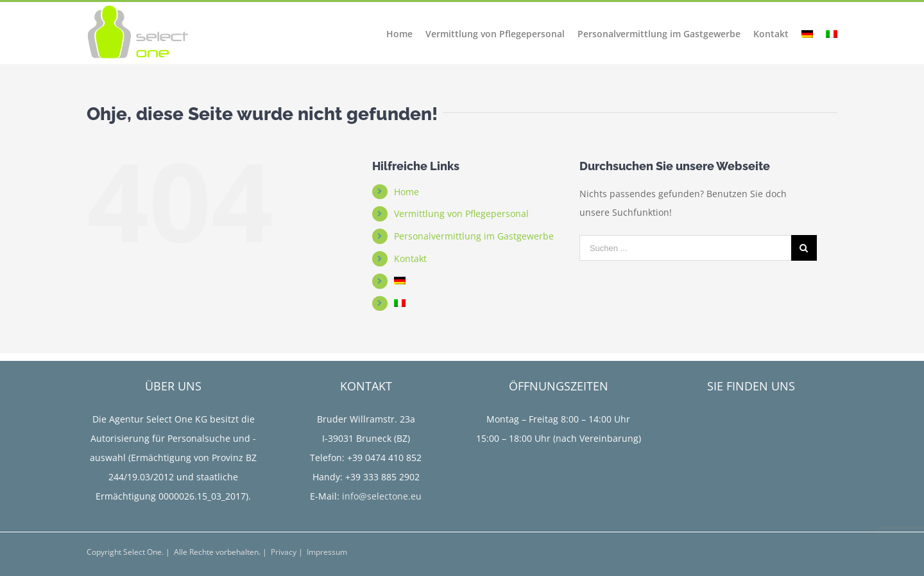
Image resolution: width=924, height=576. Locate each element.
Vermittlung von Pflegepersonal (461, 214)
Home (406, 192)
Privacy (284, 552)
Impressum (327, 552)
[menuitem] (406, 32)
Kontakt (410, 258)
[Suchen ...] (685, 248)
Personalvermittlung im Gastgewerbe (474, 236)
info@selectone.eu (382, 496)
